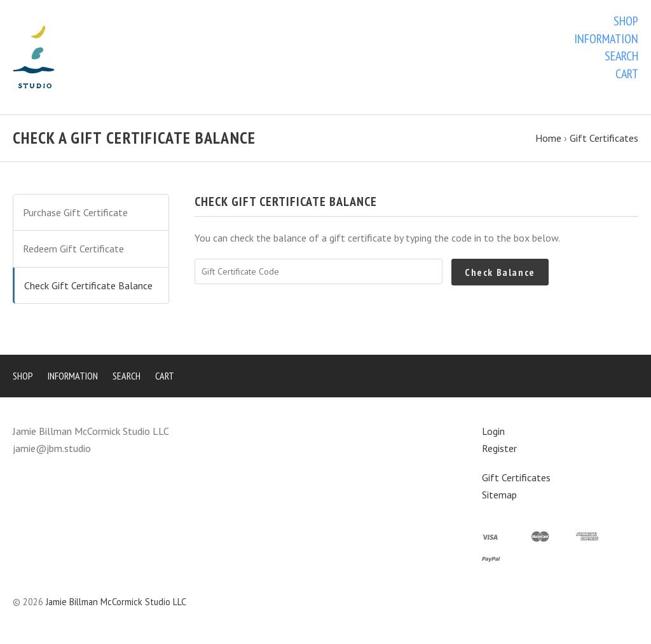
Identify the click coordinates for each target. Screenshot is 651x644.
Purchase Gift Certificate (75, 212)
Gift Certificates (516, 477)
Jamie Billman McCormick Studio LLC (116, 602)
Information (606, 39)
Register (499, 448)
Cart (627, 74)
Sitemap (499, 495)
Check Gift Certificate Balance (88, 285)
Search (621, 56)
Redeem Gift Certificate (73, 249)
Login (493, 431)
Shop (626, 21)
